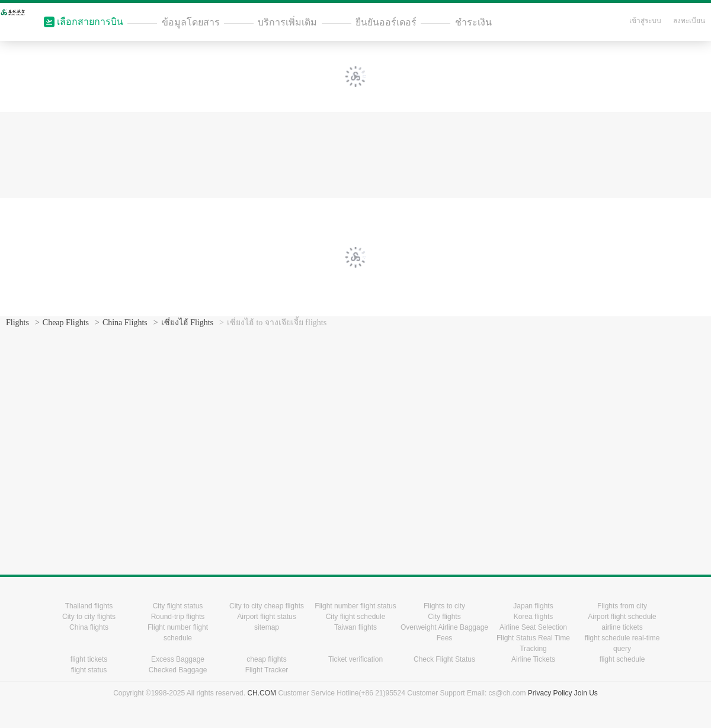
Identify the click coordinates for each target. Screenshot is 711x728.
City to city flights (89, 617)
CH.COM (262, 693)
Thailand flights (89, 606)
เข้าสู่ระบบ (645, 21)
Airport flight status (266, 617)
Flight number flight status (355, 606)
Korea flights (534, 617)
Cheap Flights (66, 323)
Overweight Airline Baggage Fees (444, 633)
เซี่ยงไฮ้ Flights (187, 323)
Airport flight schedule (622, 617)
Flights (17, 323)
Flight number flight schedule (178, 633)
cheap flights (266, 659)
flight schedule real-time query (622, 643)
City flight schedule (356, 617)
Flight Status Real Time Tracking (533, 643)
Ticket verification (355, 659)
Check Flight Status (444, 659)
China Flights (125, 323)
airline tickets (622, 627)
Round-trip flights (178, 617)
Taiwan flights (355, 627)
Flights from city (622, 606)
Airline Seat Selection (533, 627)
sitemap (267, 627)
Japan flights (533, 606)
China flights (89, 627)
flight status (89, 670)
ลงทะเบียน (689, 21)
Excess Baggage (178, 659)
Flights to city (444, 606)
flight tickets (89, 659)
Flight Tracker (267, 670)
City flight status (178, 606)
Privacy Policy (550, 693)
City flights (444, 617)
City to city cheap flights (267, 606)
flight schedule (622, 659)
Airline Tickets (533, 659)
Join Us (586, 693)
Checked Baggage (178, 670)
